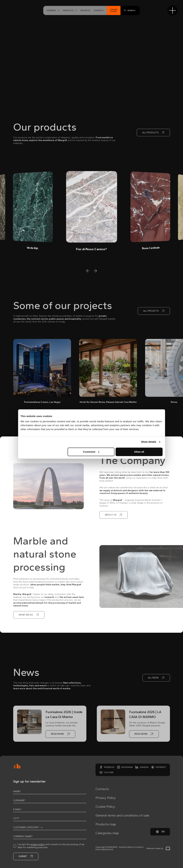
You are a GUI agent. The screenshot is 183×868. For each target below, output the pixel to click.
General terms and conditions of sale (122, 815)
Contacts (102, 789)
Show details (149, 442)
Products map (106, 824)
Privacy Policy (106, 798)
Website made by (158, 848)
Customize (91, 452)
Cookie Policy (105, 807)
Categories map (107, 833)
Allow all (139, 452)
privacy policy (38, 844)
